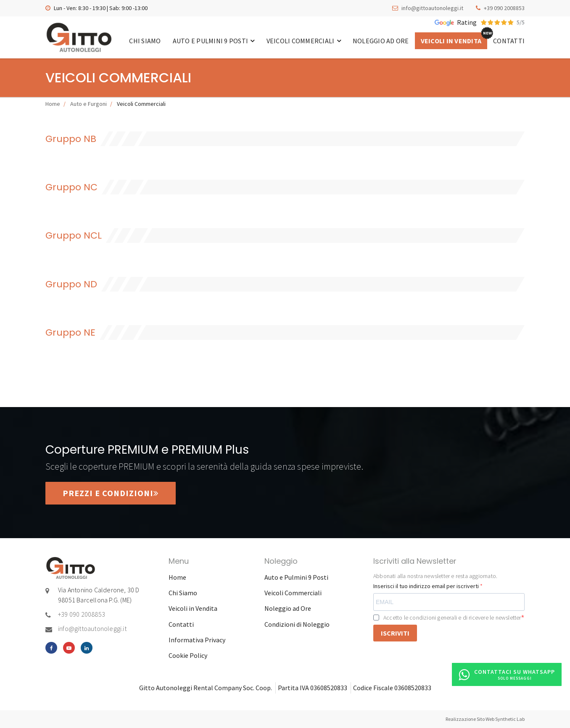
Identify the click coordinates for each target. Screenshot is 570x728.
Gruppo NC (71, 187)
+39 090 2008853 (504, 8)
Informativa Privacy (197, 640)
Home (53, 104)
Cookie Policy (188, 655)
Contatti (509, 41)
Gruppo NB (71, 139)
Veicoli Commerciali (304, 41)
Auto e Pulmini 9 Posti (214, 41)
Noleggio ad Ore (381, 41)
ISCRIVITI (395, 633)
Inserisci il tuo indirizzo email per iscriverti (427, 586)
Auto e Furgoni (88, 104)
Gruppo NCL (74, 235)
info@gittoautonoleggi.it (432, 8)
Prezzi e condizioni (111, 493)
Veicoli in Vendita (451, 41)
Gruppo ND (71, 284)
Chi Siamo (145, 41)
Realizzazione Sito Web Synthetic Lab (485, 719)
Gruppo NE (70, 332)
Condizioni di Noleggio (297, 624)
